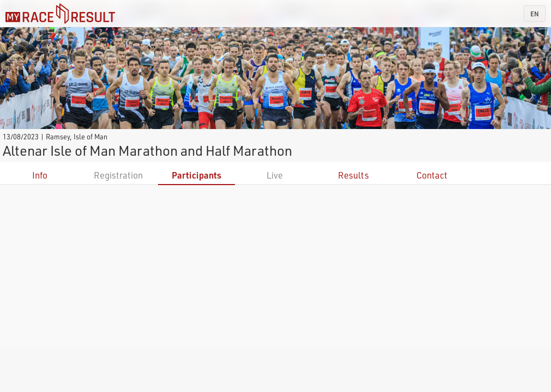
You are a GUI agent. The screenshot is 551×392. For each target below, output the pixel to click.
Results (353, 175)
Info (40, 175)
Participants (196, 175)
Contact (432, 175)
